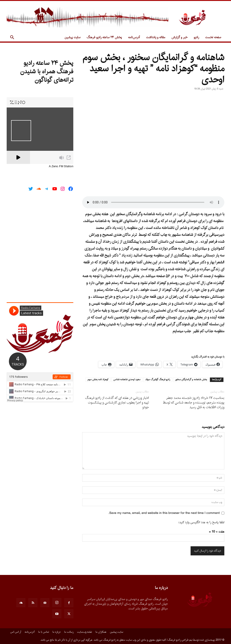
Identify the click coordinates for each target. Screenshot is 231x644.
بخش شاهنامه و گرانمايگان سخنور (191, 380)
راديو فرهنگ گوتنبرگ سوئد (158, 380)
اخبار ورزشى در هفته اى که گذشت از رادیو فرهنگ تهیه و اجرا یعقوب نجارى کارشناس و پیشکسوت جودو (117, 403)
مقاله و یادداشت (156, 37)
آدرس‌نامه (134, 37)
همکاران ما (101, 632)
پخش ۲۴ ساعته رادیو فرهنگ (104, 37)
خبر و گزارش (179, 37)
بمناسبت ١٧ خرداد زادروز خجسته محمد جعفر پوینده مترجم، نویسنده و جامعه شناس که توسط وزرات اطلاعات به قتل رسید (194, 403)
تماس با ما (44, 632)
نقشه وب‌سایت (85, 632)
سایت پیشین (73, 37)
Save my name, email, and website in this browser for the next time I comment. (164, 513)
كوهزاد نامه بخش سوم (98, 380)
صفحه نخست (213, 37)
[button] (12, 38)
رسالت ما (69, 632)
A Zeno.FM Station (61, 167)
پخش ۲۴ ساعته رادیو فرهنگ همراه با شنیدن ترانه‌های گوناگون (47, 72)
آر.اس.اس (16, 632)
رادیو (196, 37)
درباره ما (57, 632)
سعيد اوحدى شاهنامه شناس (127, 380)
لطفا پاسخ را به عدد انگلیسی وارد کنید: (201, 522)
